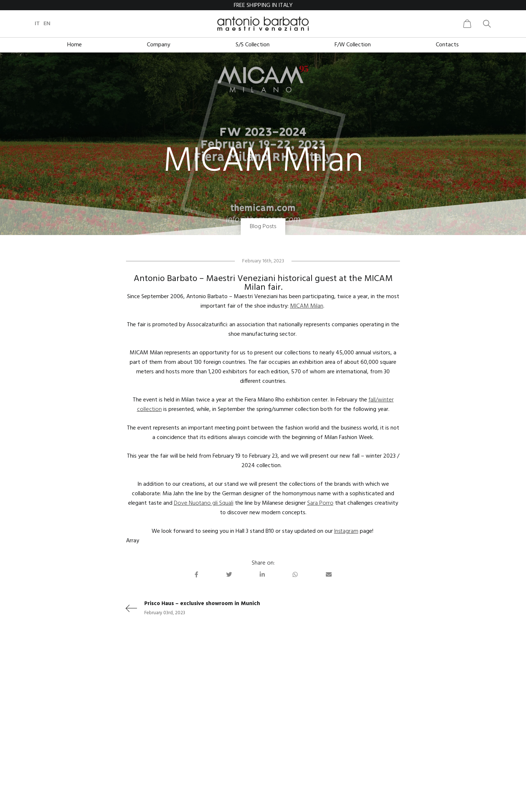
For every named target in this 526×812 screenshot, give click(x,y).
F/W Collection (353, 45)
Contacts (447, 45)
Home (75, 45)
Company (159, 45)
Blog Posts (263, 227)
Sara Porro (320, 503)
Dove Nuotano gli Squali (204, 503)
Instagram (346, 531)
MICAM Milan (307, 306)
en (47, 24)
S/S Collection (253, 45)
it (37, 24)
